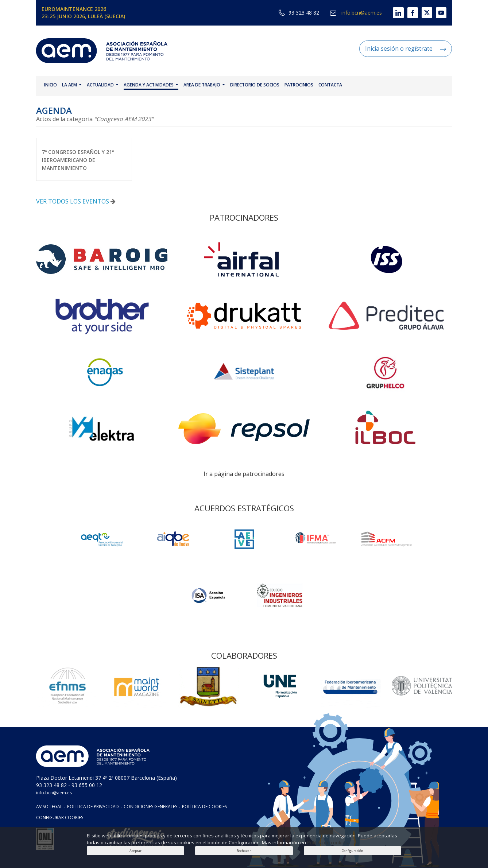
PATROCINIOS (299, 85)
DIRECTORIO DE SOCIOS (255, 85)
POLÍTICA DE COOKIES (204, 807)
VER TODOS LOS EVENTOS (76, 201)
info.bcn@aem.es (356, 13)
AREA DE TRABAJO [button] (204, 85)
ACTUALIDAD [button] (103, 85)
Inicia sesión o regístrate (406, 49)
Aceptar (135, 851)
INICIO (51, 85)
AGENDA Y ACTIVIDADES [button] (151, 85)
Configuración (353, 851)
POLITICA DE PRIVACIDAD (93, 807)
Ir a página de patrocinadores (244, 474)
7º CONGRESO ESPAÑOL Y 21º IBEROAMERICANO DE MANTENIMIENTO (78, 160)
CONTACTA (330, 85)
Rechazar (244, 851)
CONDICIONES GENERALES (150, 807)
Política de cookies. (328, 842)
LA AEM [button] (72, 85)
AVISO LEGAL (49, 807)
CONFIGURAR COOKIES (60, 817)
